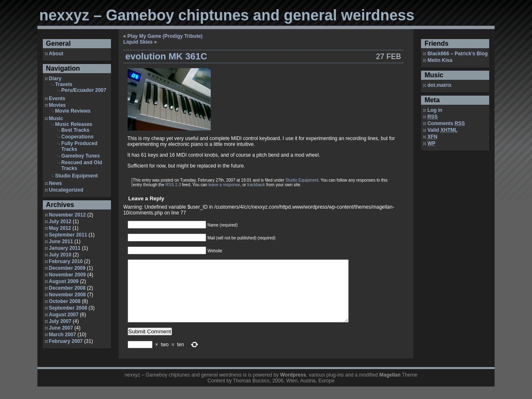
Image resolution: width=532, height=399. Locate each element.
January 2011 (65, 248)
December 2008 (67, 288)
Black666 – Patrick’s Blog (457, 54)
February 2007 (66, 341)
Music (56, 118)
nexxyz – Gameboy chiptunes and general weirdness (227, 15)
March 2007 (63, 335)
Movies (58, 105)
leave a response (224, 185)
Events (57, 99)
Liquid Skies (138, 42)
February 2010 (66, 261)
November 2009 (68, 275)
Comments (446, 123)
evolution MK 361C (166, 56)
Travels (64, 84)
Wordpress (293, 387)
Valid (442, 130)
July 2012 (60, 222)
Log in (435, 110)
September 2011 (68, 235)
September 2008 (68, 308)
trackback (256, 185)
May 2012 (60, 228)
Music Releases (74, 124)
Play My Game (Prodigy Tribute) (165, 36)
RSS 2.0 (173, 185)
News (55, 183)
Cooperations (78, 137)
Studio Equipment (77, 176)
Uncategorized (66, 190)
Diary (55, 79)
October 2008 (65, 301)
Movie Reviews (73, 111)
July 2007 (60, 321)
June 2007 (61, 328)
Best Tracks (75, 130)
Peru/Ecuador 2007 (84, 90)
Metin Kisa (440, 60)
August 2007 (64, 315)
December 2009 (67, 268)
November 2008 (68, 295)
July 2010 (60, 255)
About (56, 54)
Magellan (390, 387)
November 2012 (68, 215)
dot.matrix (439, 85)
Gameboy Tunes (81, 156)
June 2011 (61, 241)
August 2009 (64, 281)
